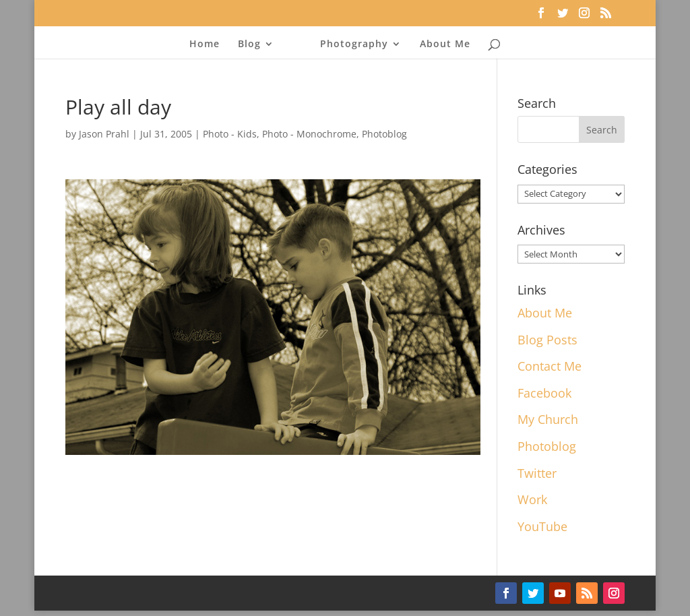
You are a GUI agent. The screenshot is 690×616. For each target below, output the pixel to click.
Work (532, 499)
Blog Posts (547, 340)
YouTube (542, 526)
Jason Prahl (104, 134)
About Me (445, 44)
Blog (249, 44)
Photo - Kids (230, 134)
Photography (354, 44)
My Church (548, 419)
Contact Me (550, 366)
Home (205, 44)
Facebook (544, 393)
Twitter (537, 473)
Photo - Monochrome (309, 134)
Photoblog (384, 134)
